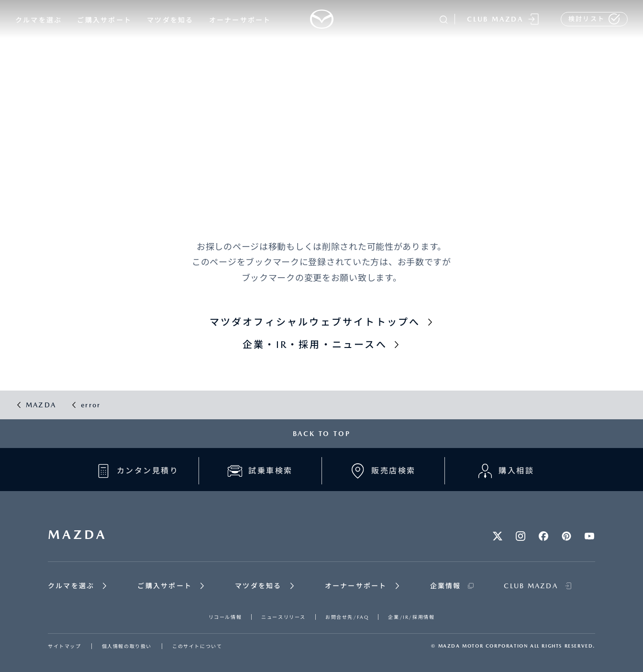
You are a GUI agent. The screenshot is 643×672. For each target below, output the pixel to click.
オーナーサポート (240, 20)
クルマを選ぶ (39, 20)
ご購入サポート (104, 20)
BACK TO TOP (322, 434)
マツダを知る (170, 20)
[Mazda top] (321, 19)
